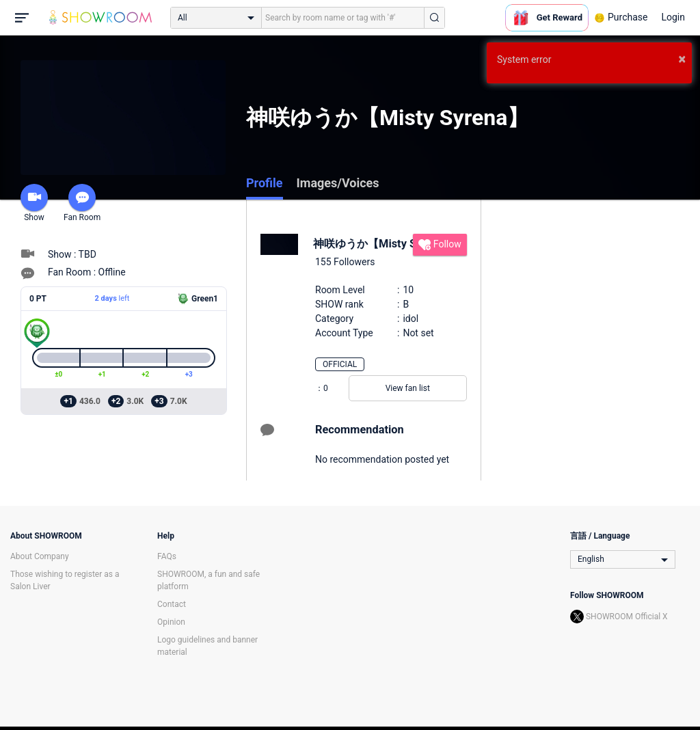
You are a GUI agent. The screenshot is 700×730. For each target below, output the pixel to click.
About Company (40, 556)
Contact (172, 604)
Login (673, 17)
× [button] (682, 59)
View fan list (408, 388)
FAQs (167, 556)
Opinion (171, 622)
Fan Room (82, 203)
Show (34, 203)
